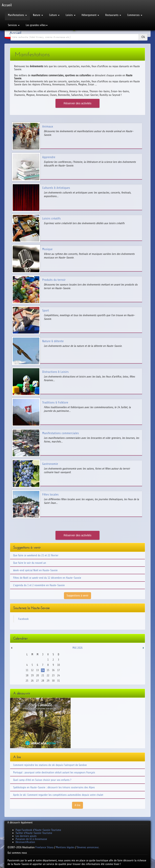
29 (48, 681)
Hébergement (90, 15)
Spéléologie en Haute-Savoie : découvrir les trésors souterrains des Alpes (54, 787)
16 (53, 670)
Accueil (15, 33)
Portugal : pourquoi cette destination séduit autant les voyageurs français (54, 772)
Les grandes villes (37, 25)
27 (37, 681)
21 (43, 675)
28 (43, 681)
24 (58, 675)
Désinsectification (25, 842)
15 (48, 670)
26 (32, 681)
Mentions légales (65, 847)
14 (43, 670)
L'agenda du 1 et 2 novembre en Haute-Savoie (39, 585)
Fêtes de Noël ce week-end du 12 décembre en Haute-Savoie (47, 578)
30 (53, 681)
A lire (78, 805)
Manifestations (17, 15)
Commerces (135, 15)
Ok (143, 37)
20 (37, 675)
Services (14, 25)
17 (58, 670)
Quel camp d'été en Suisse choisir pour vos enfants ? (42, 780)
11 (27, 670)
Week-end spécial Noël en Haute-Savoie (35, 570)
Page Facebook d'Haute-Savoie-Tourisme (38, 830)
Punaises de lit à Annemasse (31, 839)
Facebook (23, 619)
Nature (38, 15)
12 (32, 670)
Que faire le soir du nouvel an (30, 563)
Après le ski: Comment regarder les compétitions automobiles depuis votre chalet (58, 795)
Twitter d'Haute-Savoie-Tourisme (34, 833)
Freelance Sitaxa (44, 847)
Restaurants (113, 15)
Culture (54, 15)
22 (48, 675)
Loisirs (71, 15)
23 (53, 675)
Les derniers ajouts (26, 836)
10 (58, 665)
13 (37, 670)
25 (27, 681)
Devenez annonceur (88, 847)
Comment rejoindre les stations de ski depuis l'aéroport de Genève (50, 765)
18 (27, 675)
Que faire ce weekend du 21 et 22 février (36, 555)
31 (58, 681)
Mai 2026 (77, 648)
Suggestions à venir (77, 596)
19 (32, 675)
